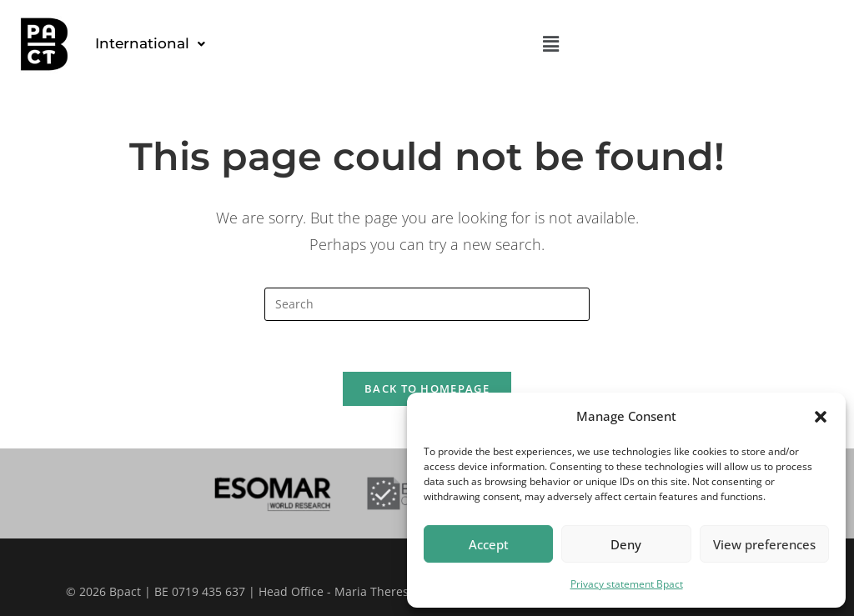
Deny (626, 544)
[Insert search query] (427, 304)
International (150, 43)
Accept (489, 544)
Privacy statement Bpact (627, 584)
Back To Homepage (427, 388)
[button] (821, 417)
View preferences (764, 544)
